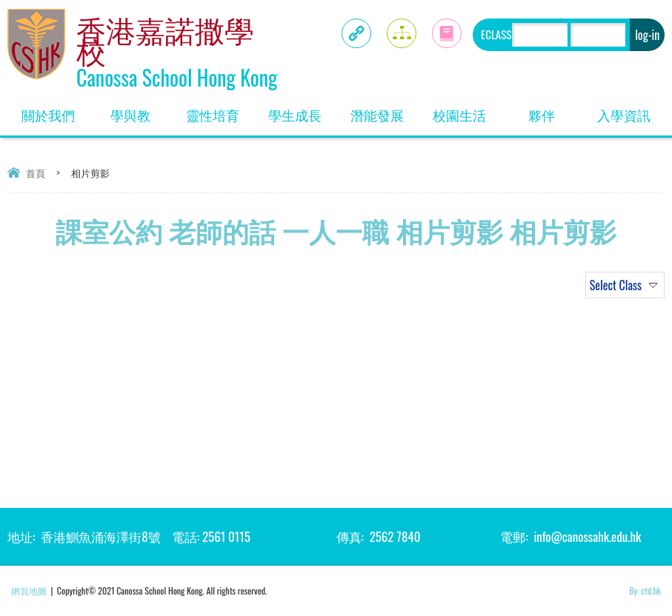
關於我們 (55, 110)
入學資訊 (631, 110)
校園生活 (466, 110)
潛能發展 (384, 110)
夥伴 (555, 110)
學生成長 (302, 110)
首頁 (36, 173)
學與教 (141, 110)
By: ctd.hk (645, 590)
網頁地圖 (29, 590)
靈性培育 (220, 110)
